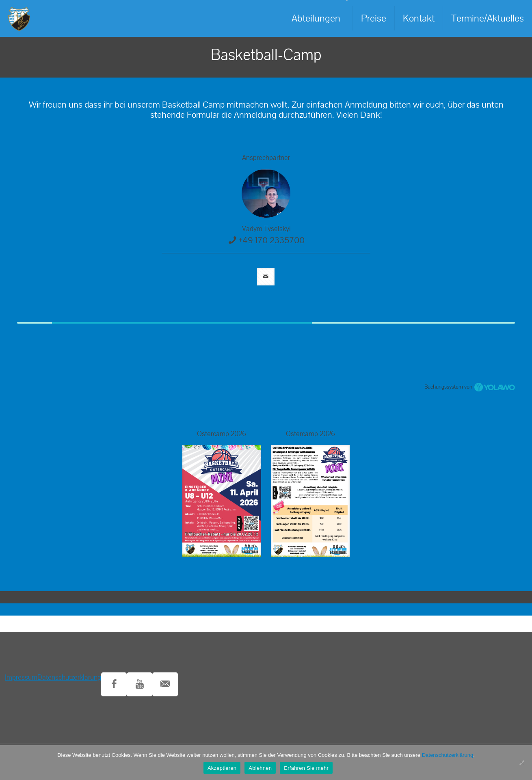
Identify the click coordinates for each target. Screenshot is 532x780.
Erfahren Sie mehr (306, 768)
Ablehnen (260, 768)
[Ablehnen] (522, 763)
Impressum (21, 677)
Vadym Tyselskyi (266, 229)
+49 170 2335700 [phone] (272, 240)
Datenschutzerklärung (69, 677)
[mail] (266, 277)
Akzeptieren (222, 768)
